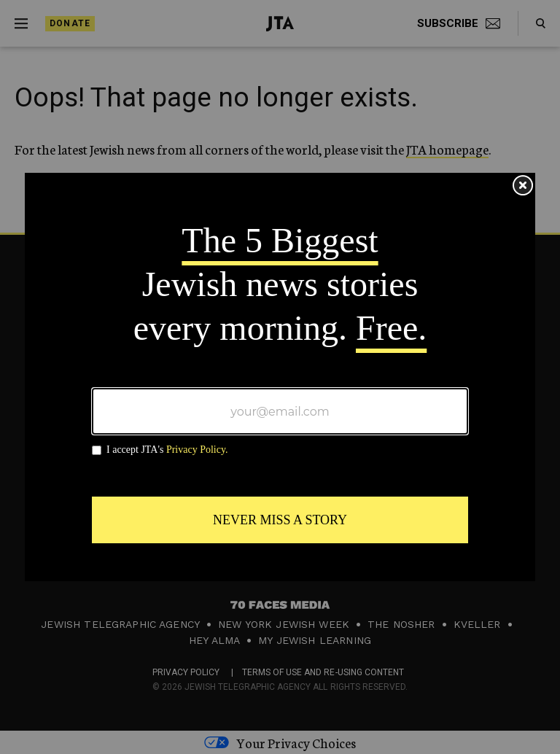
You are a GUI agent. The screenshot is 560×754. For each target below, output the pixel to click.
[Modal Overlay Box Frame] (280, 377)
